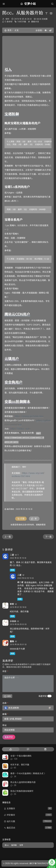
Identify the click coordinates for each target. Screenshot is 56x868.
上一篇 (8, 537)
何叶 (7, 19)
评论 (5, 671)
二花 (12, 555)
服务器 (14, 845)
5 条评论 (9, 22)
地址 (4, 725)
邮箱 (5, 714)
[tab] (11, 749)
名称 (5, 703)
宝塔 (21, 845)
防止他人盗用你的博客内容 (23, 782)
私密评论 (43, 696)
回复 (12, 570)
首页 (8, 30)
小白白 (13, 621)
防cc (7, 845)
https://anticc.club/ (20, 429)
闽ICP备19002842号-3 (40, 863)
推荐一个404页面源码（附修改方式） (28, 773)
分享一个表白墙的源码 (21, 756)
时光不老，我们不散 (20, 765)
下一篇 (48, 537)
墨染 (12, 641)
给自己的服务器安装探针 (22, 791)
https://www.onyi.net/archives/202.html (28, 475)
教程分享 (35, 22)
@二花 (20, 582)
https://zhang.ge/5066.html (29, 416)
